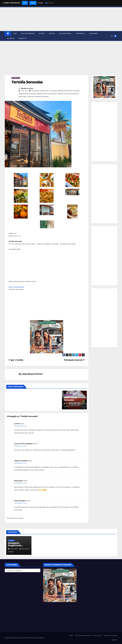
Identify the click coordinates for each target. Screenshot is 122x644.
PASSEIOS (11, 38)
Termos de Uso (97, 636)
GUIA (15, 33)
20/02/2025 (14, 549)
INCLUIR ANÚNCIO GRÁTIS (83, 636)
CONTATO (23, 38)
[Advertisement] (61, 55)
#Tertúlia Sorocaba (42, 97)
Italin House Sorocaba (71, 399)
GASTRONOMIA (65, 33)
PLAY (25, 3)
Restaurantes (16, 78)
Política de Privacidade (110, 636)
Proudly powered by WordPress (14, 638)
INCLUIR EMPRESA (28, 33)
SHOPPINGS (93, 33)
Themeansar (40, 638)
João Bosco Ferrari (27, 88)
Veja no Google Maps (16, 287)
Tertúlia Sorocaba (27, 82)
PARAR (33, 3)
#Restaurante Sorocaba (27, 94)
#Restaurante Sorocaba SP (47, 94)
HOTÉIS (42, 33)
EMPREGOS (80, 33)
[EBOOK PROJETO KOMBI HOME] (47, 337)
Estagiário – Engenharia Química (15, 545)
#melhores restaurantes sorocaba (44, 91)
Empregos (11, 540)
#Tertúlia (30, 97)
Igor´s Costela (16, 360)
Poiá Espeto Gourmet (74, 360)
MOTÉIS (52, 33)
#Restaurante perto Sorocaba (69, 91)
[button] (112, 36)
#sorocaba (22, 97)
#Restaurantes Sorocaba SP (68, 94)
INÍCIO (71, 636)
